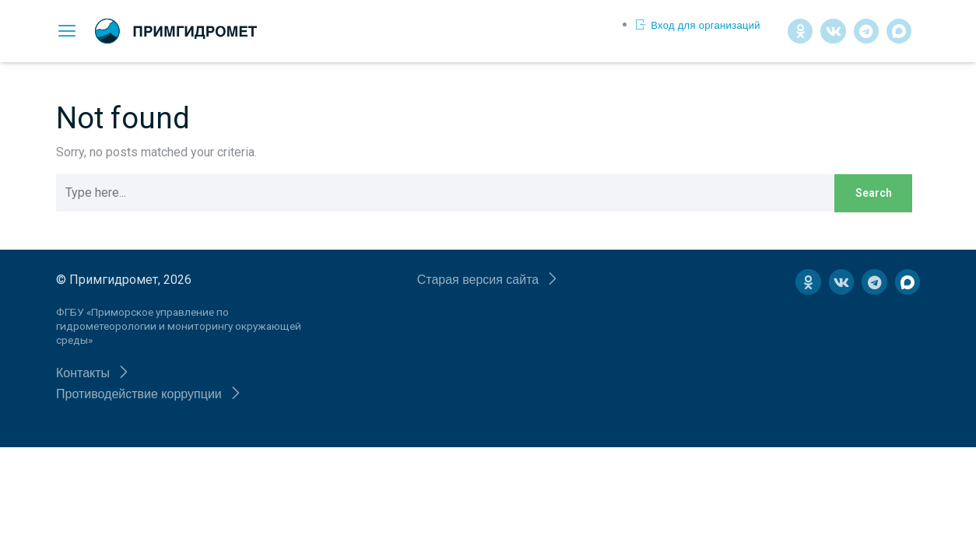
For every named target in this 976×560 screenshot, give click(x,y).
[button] (93, 373)
